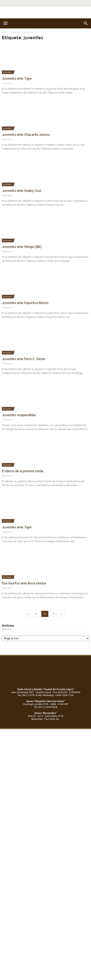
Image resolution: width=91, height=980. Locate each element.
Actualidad (7, 72)
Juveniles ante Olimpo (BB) (22, 247)
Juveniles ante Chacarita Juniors (26, 135)
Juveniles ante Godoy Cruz (22, 191)
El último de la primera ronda (23, 471)
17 (53, 614)
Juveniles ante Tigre (17, 78)
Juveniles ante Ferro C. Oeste (23, 359)
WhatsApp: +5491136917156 (58, 695)
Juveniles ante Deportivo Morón (25, 303)
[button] (86, 23)
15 (36, 614)
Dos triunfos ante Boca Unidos (24, 583)
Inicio (5, 32)
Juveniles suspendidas (19, 415)
